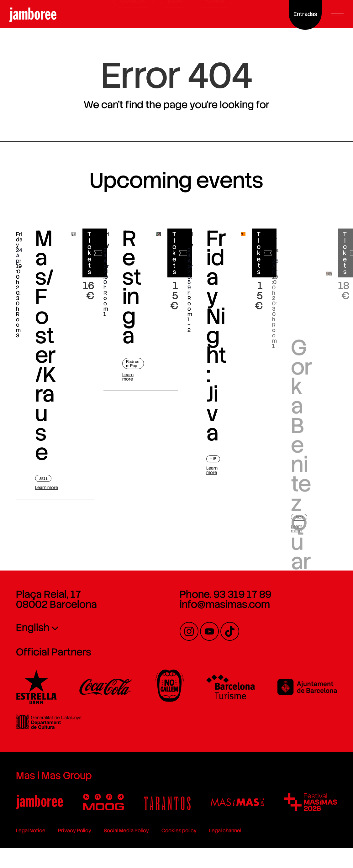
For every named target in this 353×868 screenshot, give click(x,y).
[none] (77, 627)
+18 (213, 459)
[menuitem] (77, 627)
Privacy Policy (75, 831)
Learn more (47, 487)
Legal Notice (31, 831)
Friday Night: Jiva (216, 337)
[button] (337, 14)
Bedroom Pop (133, 364)
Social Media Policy (126, 831)
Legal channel (225, 831)
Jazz (43, 478)
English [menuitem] (33, 628)
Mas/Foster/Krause (46, 346)
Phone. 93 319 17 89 (225, 594)
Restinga (132, 287)
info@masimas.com (225, 604)
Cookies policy (179, 831)
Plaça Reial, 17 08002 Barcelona (56, 599)
